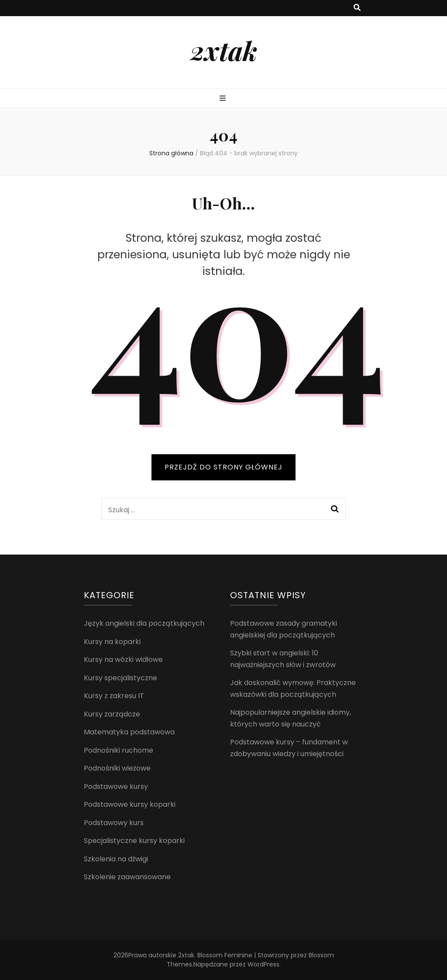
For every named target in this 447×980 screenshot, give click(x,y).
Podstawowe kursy (116, 786)
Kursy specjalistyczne (120, 678)
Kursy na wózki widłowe (123, 660)
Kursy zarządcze (112, 714)
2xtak (224, 50)
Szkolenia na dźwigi (116, 859)
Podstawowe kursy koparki (130, 804)
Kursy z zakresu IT (114, 696)
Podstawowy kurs (114, 823)
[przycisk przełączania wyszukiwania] (357, 8)
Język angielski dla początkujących (144, 623)
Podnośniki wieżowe (117, 768)
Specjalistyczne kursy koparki (134, 841)
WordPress (263, 964)
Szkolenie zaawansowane (127, 877)
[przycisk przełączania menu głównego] (224, 99)
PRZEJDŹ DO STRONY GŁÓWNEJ (223, 467)
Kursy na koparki (112, 642)
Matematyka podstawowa (129, 732)
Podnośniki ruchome (119, 750)
